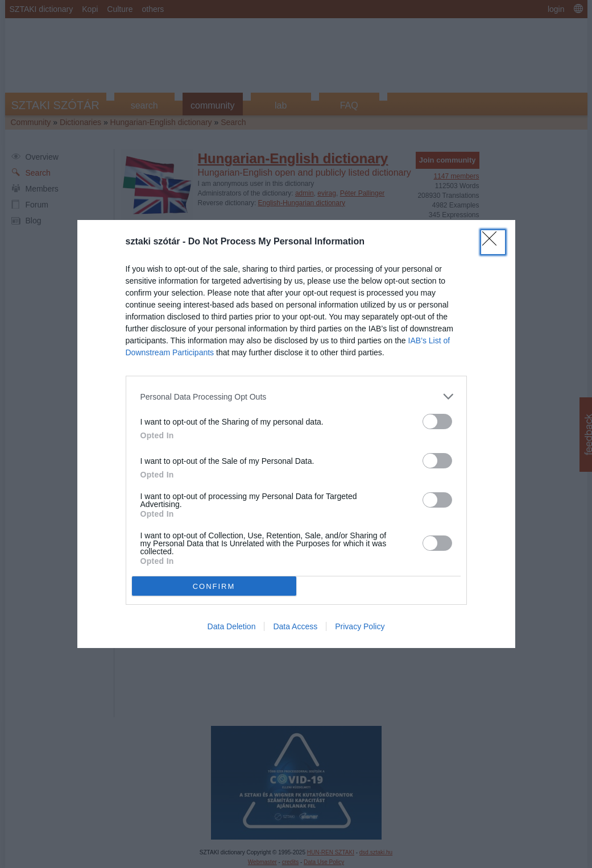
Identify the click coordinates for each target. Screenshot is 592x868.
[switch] (437, 421)
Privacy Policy (360, 626)
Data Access (295, 626)
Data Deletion (232, 626)
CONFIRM (214, 586)
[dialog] (296, 434)
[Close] (493, 242)
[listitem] (296, 396)
